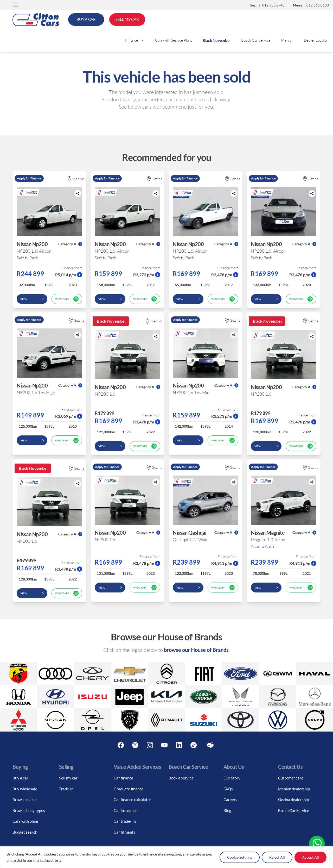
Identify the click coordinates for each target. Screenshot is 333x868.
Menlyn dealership (294, 789)
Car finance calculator (132, 800)
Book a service (181, 778)
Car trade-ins (125, 821)
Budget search (25, 832)
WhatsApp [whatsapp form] (67, 299)
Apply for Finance (29, 178)
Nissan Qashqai (189, 533)
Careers (230, 800)
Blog (227, 810)
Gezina (155, 179)
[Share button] (78, 193)
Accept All (310, 857)
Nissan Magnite (268, 533)
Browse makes (25, 800)
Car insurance (126, 810)
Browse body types (29, 810)
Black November (217, 40)
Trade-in (66, 789)
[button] (16, 5)
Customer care (291, 778)
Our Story (232, 778)
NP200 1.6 (105, 394)
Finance (137, 40)
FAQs (228, 789)
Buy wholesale (25, 789)
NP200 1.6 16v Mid (191, 392)
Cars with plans (26, 821)
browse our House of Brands (196, 650)
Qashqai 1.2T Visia (190, 539)
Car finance (123, 778)
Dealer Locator (316, 40)
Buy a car (20, 778)
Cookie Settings (240, 857)
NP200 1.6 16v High (36, 392)
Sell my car (68, 778)
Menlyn (287, 40)
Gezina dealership (293, 800)
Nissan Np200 (32, 244)
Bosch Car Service (256, 40)
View (32, 299)
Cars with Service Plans (174, 40)
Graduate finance (129, 789)
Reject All (277, 857)
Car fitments (124, 832)
